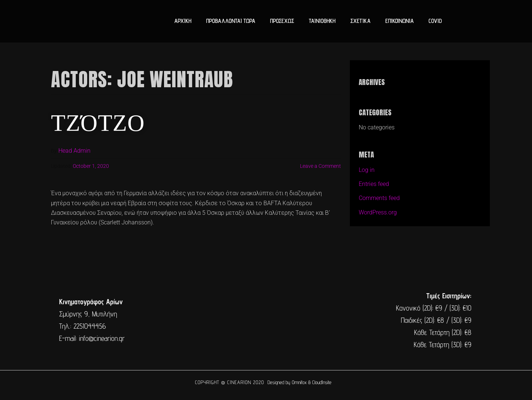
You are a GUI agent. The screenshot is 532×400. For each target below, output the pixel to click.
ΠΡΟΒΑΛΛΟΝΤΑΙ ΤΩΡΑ (231, 21)
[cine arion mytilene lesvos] (265, 320)
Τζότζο (98, 121)
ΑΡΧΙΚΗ (183, 21)
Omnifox (299, 382)
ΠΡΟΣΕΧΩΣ (282, 21)
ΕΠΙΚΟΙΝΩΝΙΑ (400, 21)
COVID (435, 21)
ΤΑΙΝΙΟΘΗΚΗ (322, 21)
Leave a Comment (320, 166)
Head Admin (74, 151)
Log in (367, 170)
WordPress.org (378, 212)
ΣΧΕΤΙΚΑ (360, 21)
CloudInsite (322, 382)
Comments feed (379, 198)
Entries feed (374, 184)
